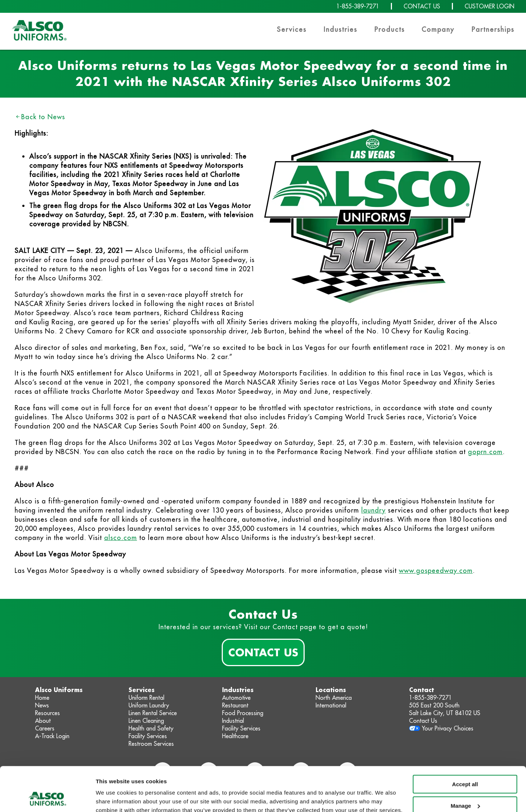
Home (42, 698)
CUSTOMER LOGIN (489, 6)
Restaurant (235, 705)
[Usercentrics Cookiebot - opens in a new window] (47, 798)
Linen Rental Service (153, 713)
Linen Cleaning (146, 721)
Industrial (233, 721)
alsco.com (121, 538)
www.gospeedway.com (436, 571)
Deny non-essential (465, 785)
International (331, 705)
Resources (47, 713)
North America (334, 698)
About (43, 721)
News (42, 705)
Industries (340, 29)
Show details (113, 798)
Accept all (465, 743)
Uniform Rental (146, 698)
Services (292, 29)
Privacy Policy (174, 777)
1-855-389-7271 (358, 6)
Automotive (236, 698)
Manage (465, 764)
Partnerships (493, 29)
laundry (373, 510)
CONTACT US (422, 6)
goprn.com (485, 452)
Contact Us (263, 652)
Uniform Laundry (149, 705)
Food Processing (243, 713)
